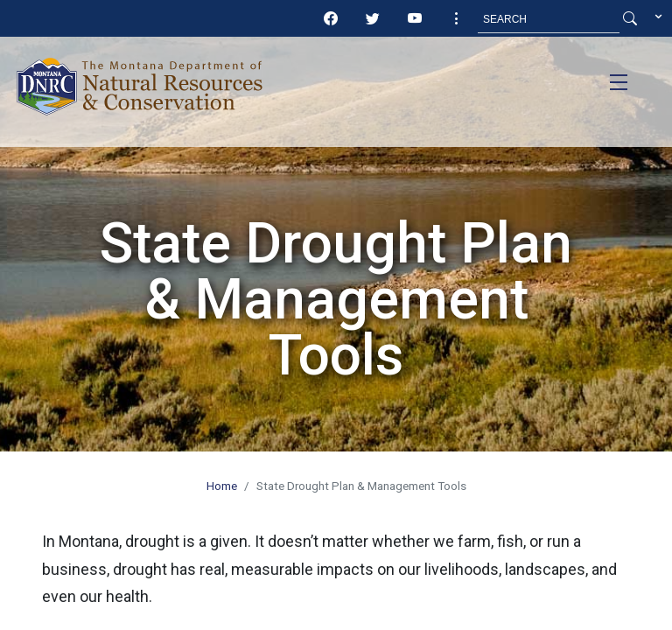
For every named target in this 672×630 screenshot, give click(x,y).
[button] (457, 19)
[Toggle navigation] (619, 82)
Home (222, 486)
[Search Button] (630, 19)
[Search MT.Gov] (549, 19)
